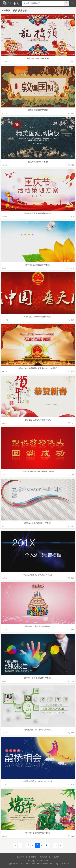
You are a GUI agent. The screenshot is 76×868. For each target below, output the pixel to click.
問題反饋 (55, 857)
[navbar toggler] (72, 3)
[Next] (61, 845)
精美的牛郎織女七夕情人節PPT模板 (38, 781)
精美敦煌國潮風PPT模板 (38, 110)
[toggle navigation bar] (72, 3)
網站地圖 (44, 857)
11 (56, 845)
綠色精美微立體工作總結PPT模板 (38, 730)
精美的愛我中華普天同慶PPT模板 (38, 316)
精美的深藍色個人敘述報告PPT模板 (38, 575)
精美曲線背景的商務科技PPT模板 (38, 523)
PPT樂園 (6, 10)
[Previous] (15, 845)
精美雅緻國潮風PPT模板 (38, 162)
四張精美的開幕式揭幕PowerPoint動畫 (38, 471)
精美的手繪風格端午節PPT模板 (38, 833)
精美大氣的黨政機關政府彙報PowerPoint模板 (38, 368)
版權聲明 (32, 857)
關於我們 (21, 857)
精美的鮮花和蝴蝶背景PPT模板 (38, 265)
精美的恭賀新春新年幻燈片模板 (38, 420)
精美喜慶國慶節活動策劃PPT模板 (38, 213)
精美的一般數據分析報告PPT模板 (38, 678)
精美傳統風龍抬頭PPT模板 (38, 58)
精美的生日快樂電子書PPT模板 (38, 626)
